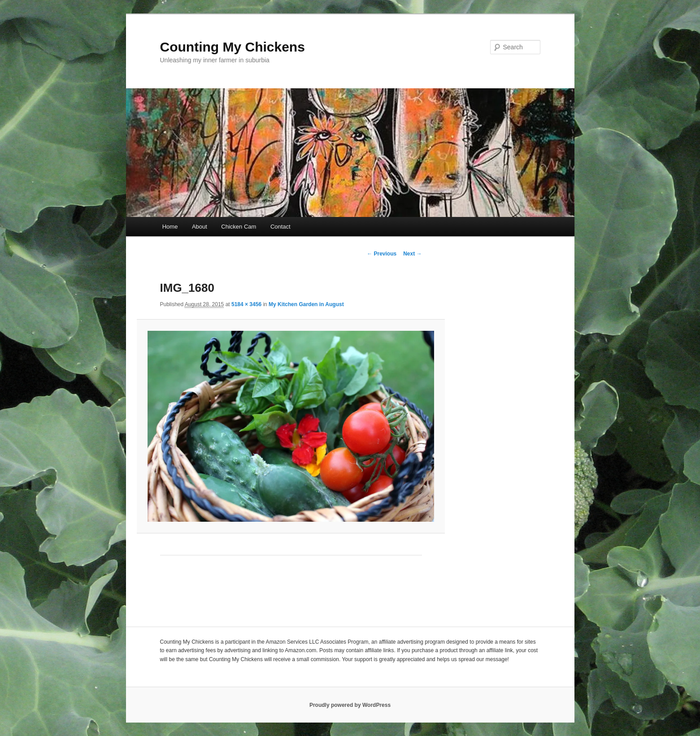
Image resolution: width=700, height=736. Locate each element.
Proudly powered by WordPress (350, 705)
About (200, 227)
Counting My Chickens (233, 47)
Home (170, 227)
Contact (280, 227)
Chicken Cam (239, 227)
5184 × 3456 (246, 304)
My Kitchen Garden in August (306, 304)
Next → (412, 254)
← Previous (382, 254)
